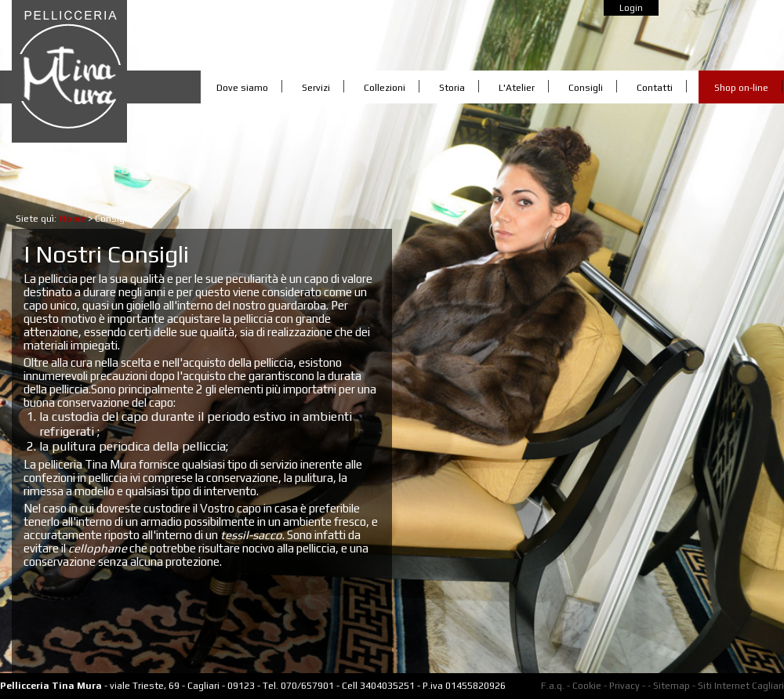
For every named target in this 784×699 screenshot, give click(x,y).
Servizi (316, 88)
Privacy (624, 686)
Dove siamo (242, 88)
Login (631, 8)
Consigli (586, 88)
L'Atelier (517, 88)
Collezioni (385, 88)
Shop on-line (741, 88)
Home (72, 219)
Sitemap (671, 686)
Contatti (655, 88)
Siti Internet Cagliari (741, 686)
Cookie (587, 686)
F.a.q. (553, 686)
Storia (452, 88)
